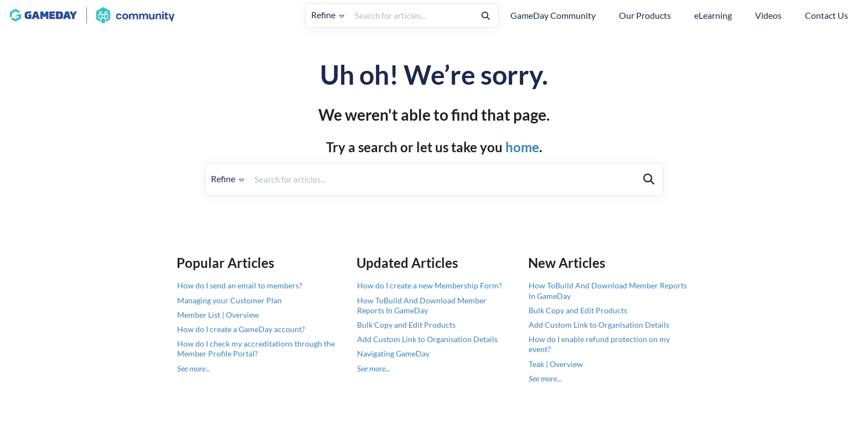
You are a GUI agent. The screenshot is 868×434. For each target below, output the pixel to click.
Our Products (645, 15)
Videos (768, 15)
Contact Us (826, 15)
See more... (194, 368)
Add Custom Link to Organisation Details (427, 339)
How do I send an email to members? (240, 285)
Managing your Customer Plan (229, 300)
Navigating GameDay (393, 353)
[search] (412, 15)
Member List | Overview (218, 315)
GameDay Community (553, 15)
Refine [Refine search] (328, 15)
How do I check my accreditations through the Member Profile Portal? (256, 348)
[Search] (486, 15)
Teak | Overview (556, 364)
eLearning (713, 15)
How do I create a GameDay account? (241, 329)
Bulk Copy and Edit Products (406, 325)
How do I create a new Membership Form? (430, 285)
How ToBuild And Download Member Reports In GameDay (422, 305)
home (522, 147)
